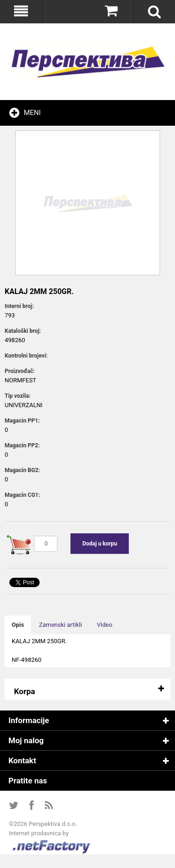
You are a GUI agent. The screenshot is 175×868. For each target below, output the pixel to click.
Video (105, 625)
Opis (18, 625)
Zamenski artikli (60, 625)
